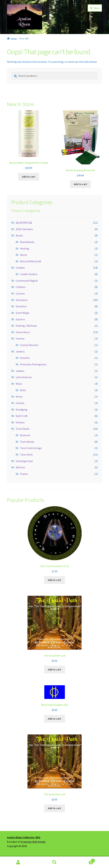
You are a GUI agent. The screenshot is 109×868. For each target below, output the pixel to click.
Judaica (20, 371)
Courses (20, 293)
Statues (20, 422)
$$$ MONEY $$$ (24, 223)
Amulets (25, 358)
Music (19, 384)
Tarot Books (27, 442)
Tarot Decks (23, 429)
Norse (23, 255)
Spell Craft (22, 416)
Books (19, 235)
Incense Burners (29, 345)
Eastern (20, 319)
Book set (25, 435)
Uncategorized (24, 461)
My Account (18, 862)
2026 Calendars (24, 229)
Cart (84, 860)
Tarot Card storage (31, 448)
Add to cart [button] (29, 177)
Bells (23, 390)
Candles (20, 268)
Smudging (21, 409)
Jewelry (20, 351)
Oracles (20, 403)
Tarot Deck (26, 455)
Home (14, 39)
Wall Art (20, 467)
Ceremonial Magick (27, 281)
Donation (21, 306)
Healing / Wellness (26, 326)
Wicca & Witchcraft (31, 261)
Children (21, 287)
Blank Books (27, 242)
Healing (25, 248)
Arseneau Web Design (33, 842)
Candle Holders (29, 274)
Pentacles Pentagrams (33, 364)
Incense (20, 338)
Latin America (24, 377)
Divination (22, 300)
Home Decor (23, 332)
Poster (24, 474)
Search (54, 862)
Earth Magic (23, 313)
